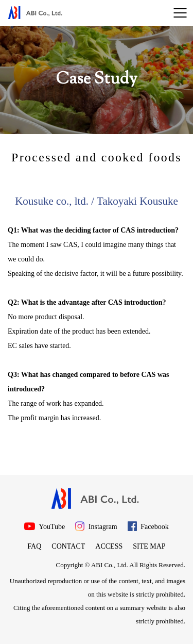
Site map (149, 546)
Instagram (96, 526)
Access (109, 546)
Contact (68, 546)
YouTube (45, 526)
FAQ (34, 546)
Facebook (148, 526)
